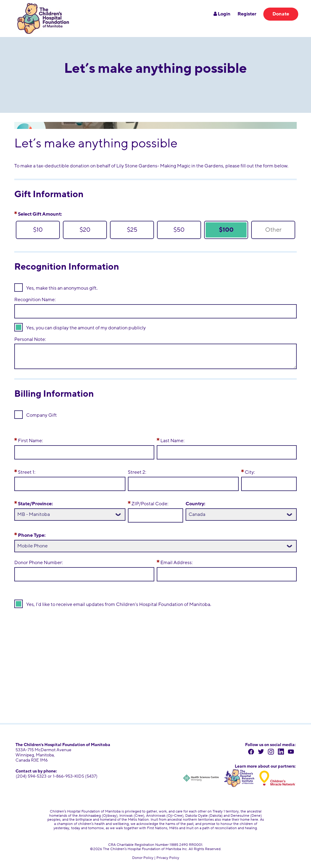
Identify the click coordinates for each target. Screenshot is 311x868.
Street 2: (137, 472)
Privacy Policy (168, 856)
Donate (281, 14)
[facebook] (255, 752)
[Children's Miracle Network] (277, 777)
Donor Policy (143, 856)
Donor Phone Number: (39, 563)
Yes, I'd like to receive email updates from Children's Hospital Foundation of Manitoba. (119, 604)
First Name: (30, 441)
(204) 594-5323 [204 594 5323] (31, 776)
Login (222, 14)
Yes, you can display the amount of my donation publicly (86, 328)
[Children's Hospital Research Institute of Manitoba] (238, 777)
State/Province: (35, 504)
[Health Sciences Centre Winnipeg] (200, 777)
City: (250, 472)
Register (247, 14)
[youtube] (291, 752)
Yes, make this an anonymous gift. (62, 288)
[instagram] (273, 752)
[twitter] (264, 752)
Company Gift (41, 415)
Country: (195, 504)
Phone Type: (32, 535)
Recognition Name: (35, 300)
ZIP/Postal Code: (150, 504)
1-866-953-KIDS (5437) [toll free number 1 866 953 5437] (74, 776)
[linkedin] (282, 752)
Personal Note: (30, 339)
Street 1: (27, 472)
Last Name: (172, 441)
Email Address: (176, 563)
